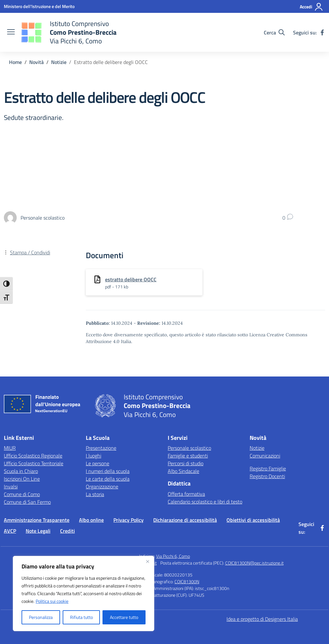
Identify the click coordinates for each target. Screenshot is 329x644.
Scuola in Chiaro (21, 471)
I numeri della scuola (108, 471)
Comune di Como (22, 494)
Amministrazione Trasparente (37, 520)
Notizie (257, 448)
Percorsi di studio (186, 463)
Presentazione (101, 448)
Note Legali (38, 531)
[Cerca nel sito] (274, 32)
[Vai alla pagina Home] (15, 62)
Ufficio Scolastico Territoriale (34, 463)
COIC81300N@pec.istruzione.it (254, 563)
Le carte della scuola (108, 479)
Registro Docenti (267, 476)
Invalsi (11, 486)
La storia (95, 494)
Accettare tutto (124, 617)
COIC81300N (187, 581)
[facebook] (322, 32)
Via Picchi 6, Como (173, 556)
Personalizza (41, 617)
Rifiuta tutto (81, 617)
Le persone (98, 463)
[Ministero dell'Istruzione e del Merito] (39, 6)
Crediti (67, 531)
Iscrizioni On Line (22, 479)
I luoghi (93, 456)
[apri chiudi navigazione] (11, 32)
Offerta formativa (186, 494)
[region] (84, 594)
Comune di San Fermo (27, 502)
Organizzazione (102, 486)
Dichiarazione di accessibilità (185, 520)
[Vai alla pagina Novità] (36, 62)
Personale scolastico (189, 448)
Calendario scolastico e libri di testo (205, 502)
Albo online (91, 520)
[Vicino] (147, 561)
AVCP (10, 531)
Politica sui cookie (52, 601)
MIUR (10, 448)
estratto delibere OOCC (131, 279)
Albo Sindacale (183, 471)
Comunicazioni (265, 456)
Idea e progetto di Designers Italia (262, 619)
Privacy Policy (129, 520)
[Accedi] (311, 7)
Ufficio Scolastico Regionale (33, 456)
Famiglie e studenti (188, 456)
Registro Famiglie (268, 468)
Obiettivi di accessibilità (253, 520)
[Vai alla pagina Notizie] (59, 62)
